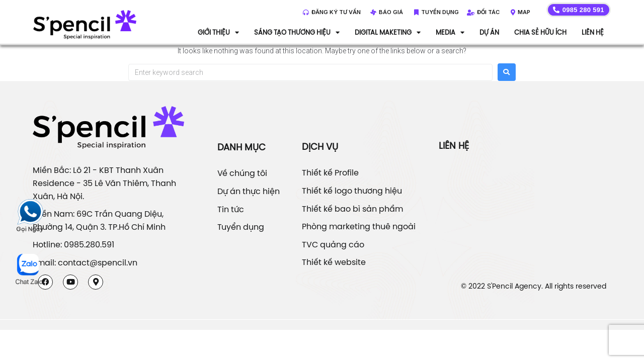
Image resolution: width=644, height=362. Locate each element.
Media (450, 32)
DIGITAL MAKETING (388, 32)
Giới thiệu (218, 32)
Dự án (489, 32)
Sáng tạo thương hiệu (297, 32)
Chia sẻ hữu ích (540, 32)
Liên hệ (593, 32)
